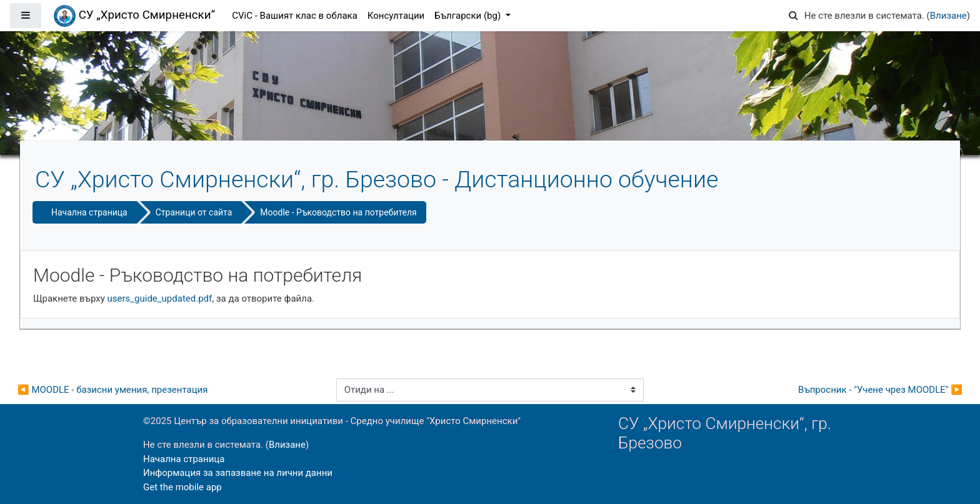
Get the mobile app (182, 487)
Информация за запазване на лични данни (238, 473)
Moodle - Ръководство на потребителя (338, 212)
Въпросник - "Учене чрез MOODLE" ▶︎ (880, 390)
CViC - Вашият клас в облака (295, 16)
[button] (794, 16)
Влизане (948, 16)
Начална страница (89, 212)
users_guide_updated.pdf (160, 299)
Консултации (396, 16)
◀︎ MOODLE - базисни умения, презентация (112, 390)
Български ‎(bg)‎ (469, 16)
